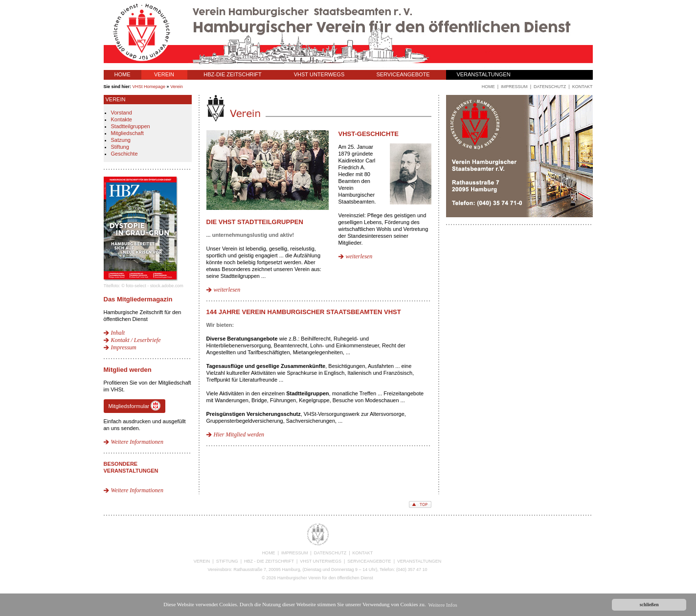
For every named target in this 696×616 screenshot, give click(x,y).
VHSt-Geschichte (369, 134)
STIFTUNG (227, 561)
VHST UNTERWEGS (319, 74)
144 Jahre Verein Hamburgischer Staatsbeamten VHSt (304, 312)
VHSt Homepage (149, 87)
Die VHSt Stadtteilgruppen (255, 222)
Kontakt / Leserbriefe (136, 340)
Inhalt (118, 333)
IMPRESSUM (295, 553)
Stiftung (120, 147)
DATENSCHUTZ (330, 553)
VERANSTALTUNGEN (483, 74)
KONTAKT (363, 553)
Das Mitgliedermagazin (138, 299)
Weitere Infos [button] (442, 605)
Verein (177, 87)
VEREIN (164, 74)
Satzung (121, 140)
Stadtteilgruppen (131, 126)
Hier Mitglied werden (239, 434)
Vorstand (122, 113)
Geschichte (124, 154)
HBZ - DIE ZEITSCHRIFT (269, 561)
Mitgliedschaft (127, 133)
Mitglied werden (128, 370)
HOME (123, 74)
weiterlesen (227, 290)
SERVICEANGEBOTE (403, 74)
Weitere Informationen (137, 442)
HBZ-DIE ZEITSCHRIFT (233, 74)
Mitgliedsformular (135, 406)
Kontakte (122, 119)
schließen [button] (649, 605)
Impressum (124, 347)
